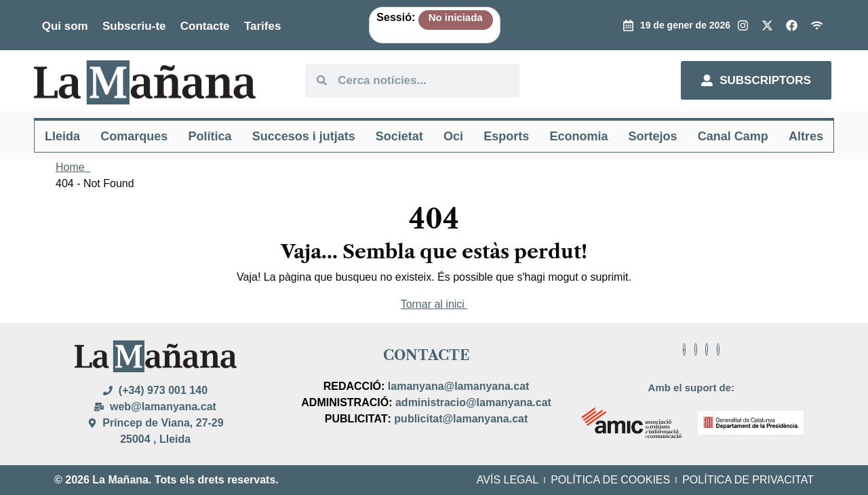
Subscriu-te (134, 26)
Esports (506, 136)
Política (210, 136)
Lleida (62, 136)
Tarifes (263, 26)
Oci (453, 136)
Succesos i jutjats (304, 136)
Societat (399, 136)
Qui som (65, 26)
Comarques (134, 136)
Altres (806, 136)
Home (73, 167)
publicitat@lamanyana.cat (461, 419)
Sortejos (653, 136)
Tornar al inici (434, 304)
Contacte (205, 26)
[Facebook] (684, 350)
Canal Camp (733, 136)
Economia (578, 136)
